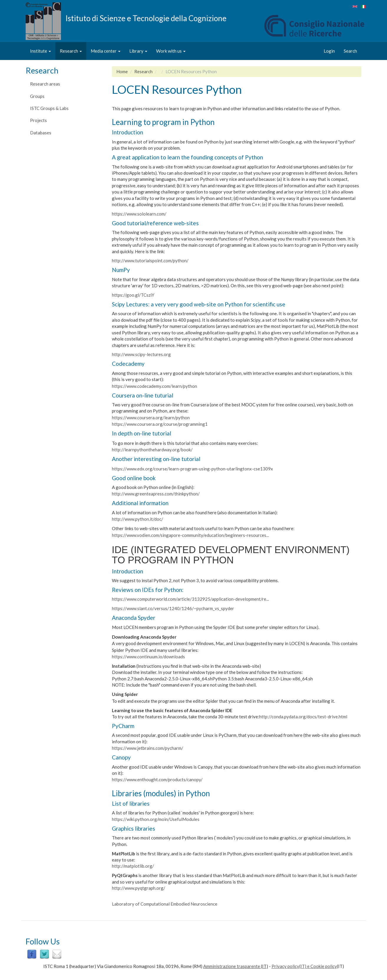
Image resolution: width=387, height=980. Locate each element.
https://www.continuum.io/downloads (148, 657)
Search (350, 51)
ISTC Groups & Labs (49, 108)
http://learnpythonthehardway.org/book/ (152, 450)
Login (329, 51)
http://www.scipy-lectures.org (141, 354)
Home (122, 71)
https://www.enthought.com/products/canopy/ (157, 779)
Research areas (45, 84)
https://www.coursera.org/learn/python (151, 418)
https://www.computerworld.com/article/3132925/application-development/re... (190, 599)
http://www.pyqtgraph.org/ (139, 888)
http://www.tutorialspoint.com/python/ (150, 261)
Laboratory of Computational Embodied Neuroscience (165, 904)
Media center (106, 51)
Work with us (171, 51)
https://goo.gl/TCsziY (133, 295)
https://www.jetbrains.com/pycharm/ (148, 748)
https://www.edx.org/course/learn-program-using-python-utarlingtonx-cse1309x (192, 469)
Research (71, 51)
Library (138, 51)
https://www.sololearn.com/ (140, 214)
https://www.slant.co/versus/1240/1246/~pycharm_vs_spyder (173, 608)
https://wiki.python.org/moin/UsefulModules (156, 819)
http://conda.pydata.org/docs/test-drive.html (303, 717)
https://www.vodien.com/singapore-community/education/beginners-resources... (190, 535)
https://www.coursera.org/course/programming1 (160, 424)
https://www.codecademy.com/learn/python (154, 386)
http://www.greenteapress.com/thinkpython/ (156, 494)
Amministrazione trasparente (232, 966)
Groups (37, 96)
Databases (41, 133)
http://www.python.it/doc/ (138, 519)
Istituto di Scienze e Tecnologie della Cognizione (146, 18)
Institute (40, 51)
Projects (38, 120)
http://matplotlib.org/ (133, 866)
